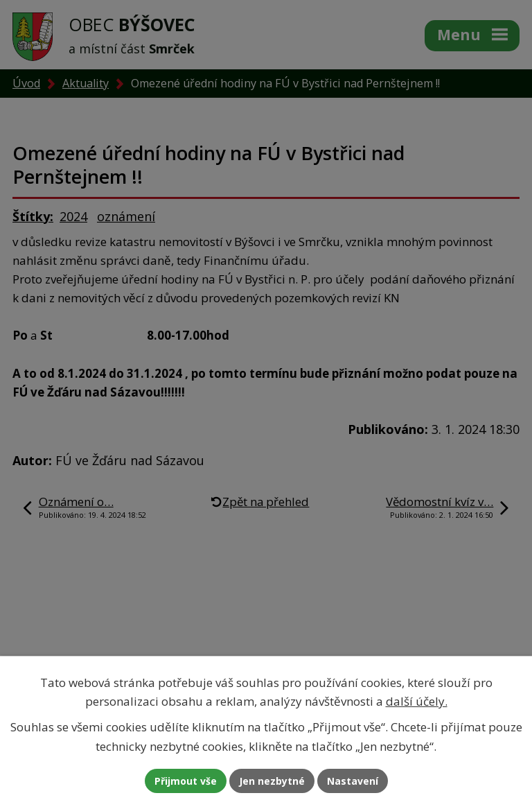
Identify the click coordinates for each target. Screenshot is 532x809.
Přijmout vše (186, 781)
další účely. (417, 701)
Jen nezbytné (272, 781)
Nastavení (353, 781)
